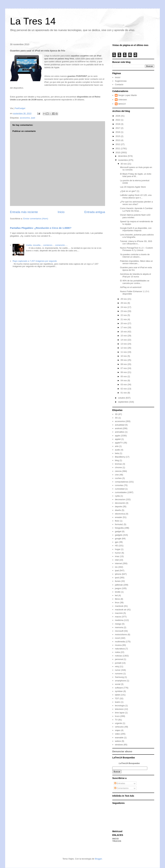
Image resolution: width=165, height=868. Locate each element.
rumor (118, 670)
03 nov (124, 384)
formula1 (119, 524)
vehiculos (119, 727)
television (119, 709)
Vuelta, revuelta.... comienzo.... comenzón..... (47, 245)
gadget (118, 531)
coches (118, 478)
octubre (122, 398)
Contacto (119, 84)
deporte (118, 507)
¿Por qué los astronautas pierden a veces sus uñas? (136, 203)
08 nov (124, 364)
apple (117, 436)
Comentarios (121, 788)
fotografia (119, 528)
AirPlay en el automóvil (131, 287)
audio (117, 450)
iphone (118, 574)
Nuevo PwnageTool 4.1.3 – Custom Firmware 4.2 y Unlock (136, 249)
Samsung (119, 677)
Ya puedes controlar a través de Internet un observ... (135, 256)
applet (118, 439)
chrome (118, 467)
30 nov (124, 164)
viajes (118, 730)
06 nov (124, 372)
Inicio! (118, 77)
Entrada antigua (95, 212)
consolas (119, 485)
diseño (118, 510)
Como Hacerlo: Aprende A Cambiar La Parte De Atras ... (136, 210)
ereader (119, 517)
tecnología (120, 706)
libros (117, 599)
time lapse (120, 713)
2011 (118, 148)
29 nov (124, 299)
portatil (118, 663)
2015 (118, 136)
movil (117, 638)
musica (118, 645)
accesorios (25, 118)
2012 (118, 144)
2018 (118, 124)
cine (117, 475)
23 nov (124, 311)
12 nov (124, 348)
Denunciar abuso (122, 751)
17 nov (124, 327)
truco (117, 716)
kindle (118, 592)
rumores (119, 674)
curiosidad (120, 489)
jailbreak (119, 585)
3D (116, 414)
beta (117, 453)
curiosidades (121, 492)
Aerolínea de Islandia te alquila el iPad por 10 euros (136, 275)
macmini (119, 613)
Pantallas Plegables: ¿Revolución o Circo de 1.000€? (41, 228)
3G (116, 418)
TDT (117, 698)
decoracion (120, 499)
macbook (119, 606)
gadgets (119, 535)
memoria (119, 627)
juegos (118, 588)
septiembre (124, 402)
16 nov (124, 332)
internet (118, 563)
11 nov (124, 352)
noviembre (123, 160)
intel (117, 560)
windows (119, 745)
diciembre (123, 156)
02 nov (124, 389)
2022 (118, 120)
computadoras (121, 482)
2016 (118, 132)
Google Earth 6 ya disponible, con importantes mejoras (136, 229)
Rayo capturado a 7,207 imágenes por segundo (35, 261)
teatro (118, 702)
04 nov (124, 380)
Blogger (98, 859)
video (117, 734)
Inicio (61, 212)
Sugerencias (121, 81)
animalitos (120, 432)
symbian (119, 691)
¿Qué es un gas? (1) (130, 191)
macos (118, 617)
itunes (118, 581)
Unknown (122, 100)
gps (117, 542)
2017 (118, 128)
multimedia (120, 642)
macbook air (121, 610)
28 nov (124, 303)
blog (117, 460)
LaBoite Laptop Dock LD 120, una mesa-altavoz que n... (136, 196)
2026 (118, 116)
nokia (117, 652)
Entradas (120, 783)
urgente (118, 723)
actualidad (120, 425)
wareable (119, 738)
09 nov (124, 360)
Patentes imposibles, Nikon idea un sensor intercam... (136, 262)
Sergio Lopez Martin (127, 95)
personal (119, 659)
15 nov (124, 336)
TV (116, 720)
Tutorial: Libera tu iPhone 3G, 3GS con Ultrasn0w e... (136, 243)
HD (116, 546)
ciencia (118, 471)
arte (117, 446)
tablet (117, 695)
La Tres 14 (33, 21)
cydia (117, 496)
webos (118, 741)
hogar (118, 549)
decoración (120, 503)
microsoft (119, 631)
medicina (119, 620)
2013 (118, 140)
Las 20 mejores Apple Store (133, 187)
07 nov (124, 368)
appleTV (119, 443)
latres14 (122, 104)
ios (116, 567)
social (118, 684)
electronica (120, 514)
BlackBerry (120, 457)
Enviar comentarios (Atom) (36, 219)
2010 (118, 152)
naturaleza (120, 649)
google (118, 539)
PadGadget (20, 108)
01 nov (124, 393)
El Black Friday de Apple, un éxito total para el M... (136, 175)
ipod (117, 578)
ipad (33, 118)
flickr (117, 521)
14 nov (124, 340)
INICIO (116, 839)
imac (117, 556)
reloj (117, 666)
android (118, 428)
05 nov (124, 376)
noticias (118, 656)
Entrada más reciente (24, 212)
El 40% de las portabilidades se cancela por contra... (135, 282)
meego (118, 624)
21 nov (124, 319)
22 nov (124, 315)
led (116, 595)
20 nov (124, 323)
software (119, 688)
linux (117, 602)
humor (118, 553)
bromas (118, 464)
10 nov (124, 356)
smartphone (120, 681)
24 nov (124, 307)
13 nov (124, 344)
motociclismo (121, 634)
